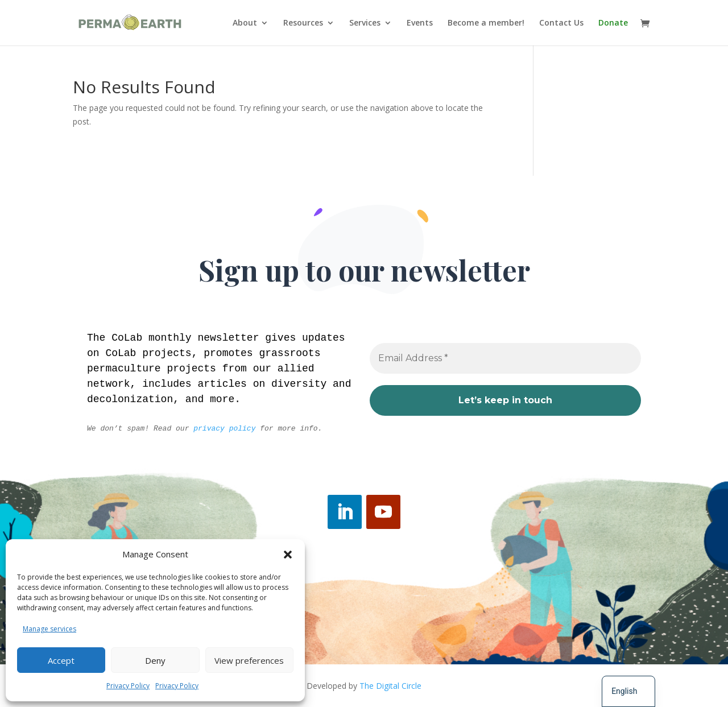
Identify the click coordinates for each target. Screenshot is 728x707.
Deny (155, 660)
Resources (303, 23)
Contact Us (561, 23)
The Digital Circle (390, 686)
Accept (61, 660)
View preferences (249, 660)
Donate (613, 23)
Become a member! (486, 23)
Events (420, 23)
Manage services (49, 629)
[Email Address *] (505, 359)
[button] (288, 555)
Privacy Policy (128, 686)
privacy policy (224, 429)
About (245, 23)
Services (365, 23)
